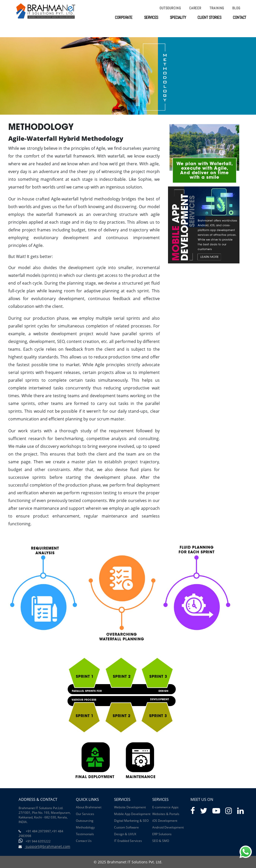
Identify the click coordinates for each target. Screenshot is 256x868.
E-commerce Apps (165, 807)
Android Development (168, 827)
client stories (209, 17)
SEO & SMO (161, 841)
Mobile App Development (132, 814)
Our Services (85, 814)
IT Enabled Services (128, 841)
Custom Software (126, 827)
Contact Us (84, 841)
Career (195, 8)
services (151, 17)
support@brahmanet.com (47, 846)
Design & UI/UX (125, 834)
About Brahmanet (89, 807)
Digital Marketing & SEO (131, 821)
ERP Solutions (162, 834)
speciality (178, 17)
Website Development (130, 807)
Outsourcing (170, 8)
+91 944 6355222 (38, 841)
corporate (124, 17)
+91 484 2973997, (39, 831)
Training (217, 8)
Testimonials (85, 834)
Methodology (85, 827)
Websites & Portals (166, 814)
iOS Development (165, 821)
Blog (236, 8)
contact (239, 17)
